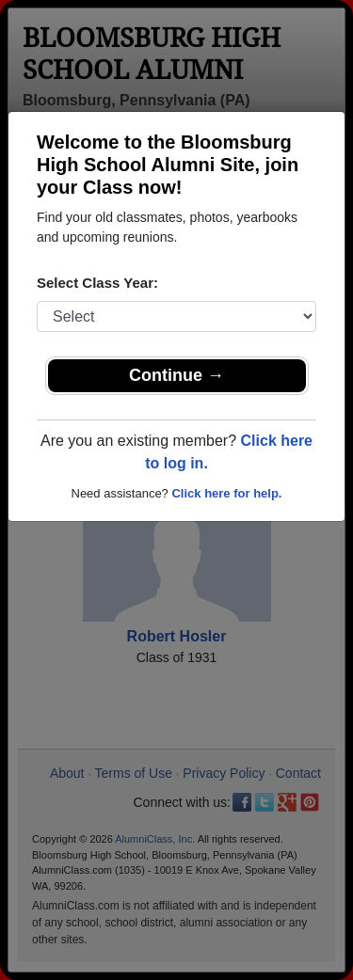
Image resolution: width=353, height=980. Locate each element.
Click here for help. (226, 493)
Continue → (176, 375)
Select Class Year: (97, 283)
